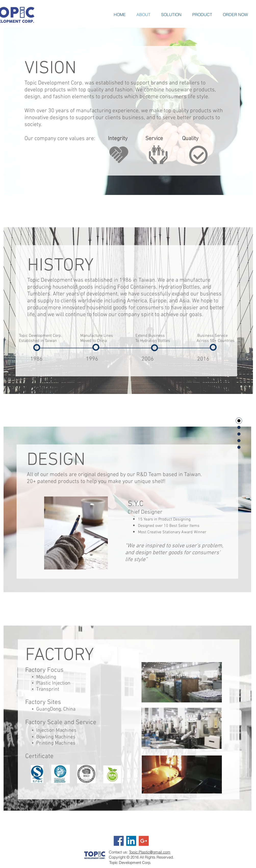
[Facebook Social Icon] (119, 841)
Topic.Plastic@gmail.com (150, 852)
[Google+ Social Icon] (144, 841)
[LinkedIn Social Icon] (131, 841)
